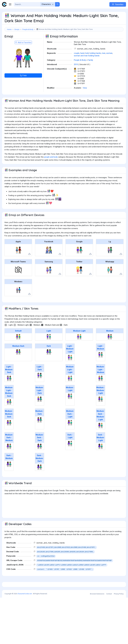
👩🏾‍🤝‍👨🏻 (70, 434)
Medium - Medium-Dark (9, 425)
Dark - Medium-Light (101, 449)
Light (49, 342)
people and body (51, 168)
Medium (110, 342)
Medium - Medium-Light (101, 402)
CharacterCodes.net (25, 640)
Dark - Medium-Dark (40, 470)
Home (9, 29)
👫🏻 (49, 348)
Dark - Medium (9, 468)
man (104, 64)
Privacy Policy (119, 640)
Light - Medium (101, 359)
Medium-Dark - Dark (40, 449)
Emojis (17, 29)
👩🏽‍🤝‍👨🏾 (9, 434)
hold (87, 64)
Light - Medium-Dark (9, 381)
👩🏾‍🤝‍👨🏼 (101, 437)
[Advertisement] (64, 40)
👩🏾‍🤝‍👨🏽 (9, 458)
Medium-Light (79, 342)
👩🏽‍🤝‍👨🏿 (40, 431)
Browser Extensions (97, 640)
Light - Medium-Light (70, 360)
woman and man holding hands (87, 67)
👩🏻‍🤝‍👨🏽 (101, 366)
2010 (76, 76)
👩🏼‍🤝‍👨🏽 (101, 390)
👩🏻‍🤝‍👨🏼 (70, 369)
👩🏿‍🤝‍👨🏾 (40, 478)
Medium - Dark (40, 424)
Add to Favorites (23, 54)
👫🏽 (110, 348)
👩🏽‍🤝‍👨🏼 (101, 410)
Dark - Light (70, 447)
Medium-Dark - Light (70, 425)
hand (82, 64)
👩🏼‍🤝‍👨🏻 (70, 390)
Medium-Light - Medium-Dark (9, 403)
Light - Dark (40, 379)
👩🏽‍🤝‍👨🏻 (70, 408)
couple (77, 64)
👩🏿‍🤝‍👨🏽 (9, 476)
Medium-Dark (18, 357)
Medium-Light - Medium (101, 381)
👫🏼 (79, 348)
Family (90, 71)
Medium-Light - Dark (40, 402)
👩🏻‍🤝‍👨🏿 (40, 387)
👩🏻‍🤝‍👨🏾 (9, 390)
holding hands (95, 64)
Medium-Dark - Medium (9, 449)
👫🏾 (18, 363)
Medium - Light (70, 400)
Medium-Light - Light (70, 381)
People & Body (28, 29)
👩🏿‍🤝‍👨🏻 (70, 455)
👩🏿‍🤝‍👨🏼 (101, 458)
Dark (49, 357)
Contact (109, 640)
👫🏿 (49, 363)
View (85, 99)
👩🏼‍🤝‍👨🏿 (40, 410)
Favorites (118, 4)
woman (109, 64)
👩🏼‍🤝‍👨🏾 (9, 413)
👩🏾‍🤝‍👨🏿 (40, 458)
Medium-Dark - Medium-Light (101, 427)
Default (18, 342)
